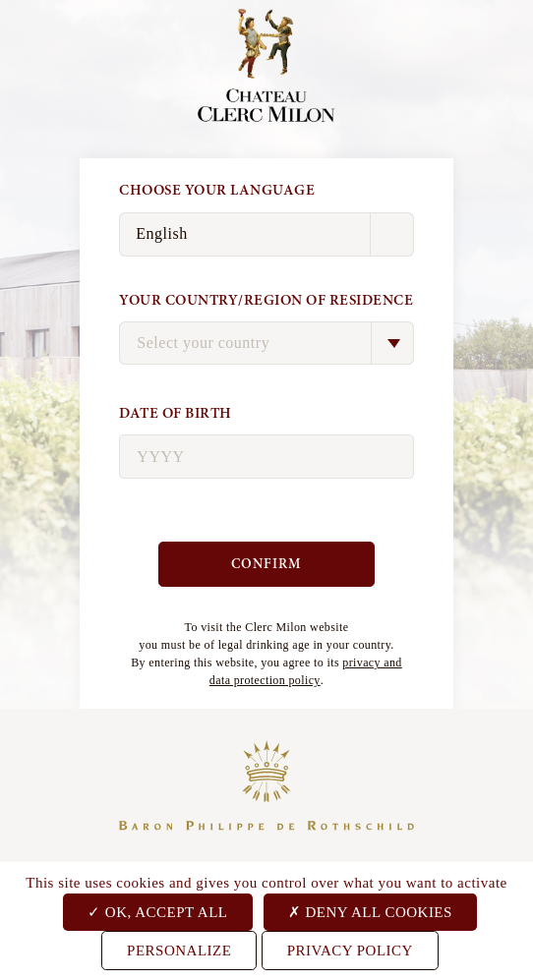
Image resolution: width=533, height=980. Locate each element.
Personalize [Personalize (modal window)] (179, 951)
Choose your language (217, 190)
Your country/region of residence (266, 300)
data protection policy (265, 680)
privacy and (372, 663)
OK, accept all (157, 912)
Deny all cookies (370, 912)
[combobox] (266, 343)
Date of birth (176, 413)
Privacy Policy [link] (350, 951)
